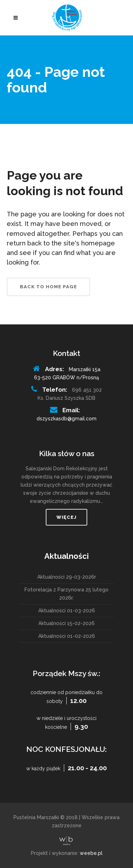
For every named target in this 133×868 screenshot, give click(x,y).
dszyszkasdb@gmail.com (66, 419)
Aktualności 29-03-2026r (67, 577)
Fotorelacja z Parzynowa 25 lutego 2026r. (66, 594)
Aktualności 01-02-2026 (67, 636)
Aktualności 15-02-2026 (66, 623)
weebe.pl (91, 853)
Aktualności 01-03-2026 (67, 611)
